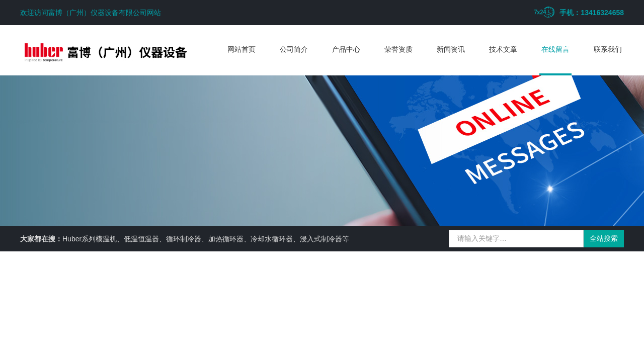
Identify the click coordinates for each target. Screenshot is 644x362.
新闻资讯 (451, 49)
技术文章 (503, 49)
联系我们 (608, 49)
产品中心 (346, 49)
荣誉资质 (398, 49)
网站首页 (242, 49)
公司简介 (294, 49)
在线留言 (555, 49)
